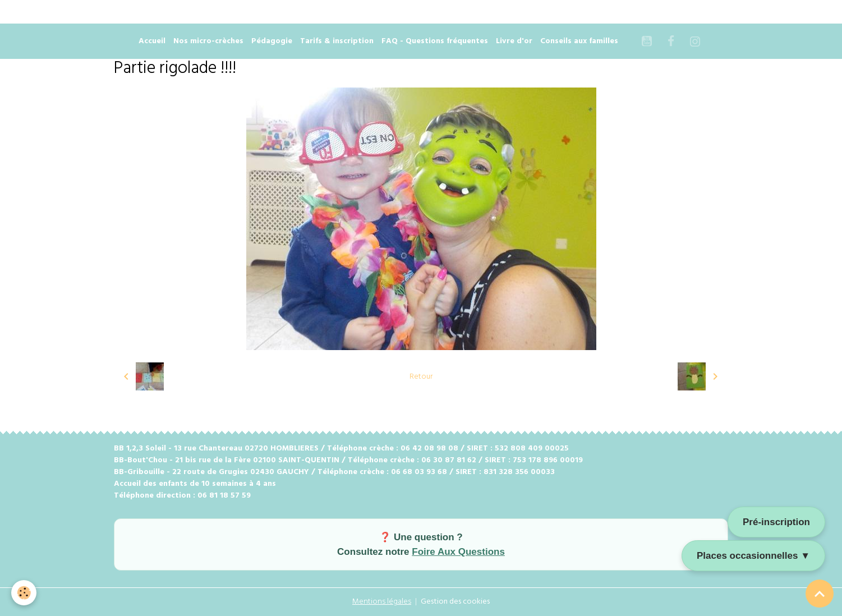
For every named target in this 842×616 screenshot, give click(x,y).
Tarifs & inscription (337, 41)
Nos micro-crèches (208, 41)
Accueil (152, 41)
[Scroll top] (820, 594)
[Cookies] (24, 593)
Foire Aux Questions (458, 552)
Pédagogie (272, 41)
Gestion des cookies (455, 602)
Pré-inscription (776, 522)
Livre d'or (514, 41)
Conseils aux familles (579, 41)
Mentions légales (382, 602)
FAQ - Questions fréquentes (435, 41)
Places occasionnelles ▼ (753, 556)
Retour (421, 377)
